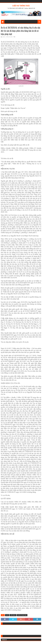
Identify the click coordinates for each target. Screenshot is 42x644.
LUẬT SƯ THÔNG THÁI (21, 6)
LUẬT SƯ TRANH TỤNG (22, 615)
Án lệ (7, 615)
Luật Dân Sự (13, 615)
